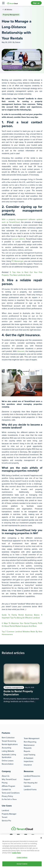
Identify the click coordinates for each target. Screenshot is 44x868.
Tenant (5, 817)
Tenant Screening (9, 741)
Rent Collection (8, 738)
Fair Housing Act (31, 783)
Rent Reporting (30, 742)
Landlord (5, 810)
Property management (11, 15)
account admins (18, 239)
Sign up (36, 3)
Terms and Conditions (11, 793)
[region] (22, 851)
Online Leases (8, 761)
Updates (27, 786)
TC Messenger (17, 261)
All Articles (8, 10)
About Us (6, 776)
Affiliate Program (8, 786)
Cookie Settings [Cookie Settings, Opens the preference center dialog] (22, 857)
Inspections (29, 761)
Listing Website (8, 751)
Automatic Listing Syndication (9, 756)
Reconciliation (8, 764)
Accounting (6, 748)
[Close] (41, 838)
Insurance (28, 765)
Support (27, 779)
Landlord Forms (30, 790)
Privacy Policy (7, 796)
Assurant (21, 351)
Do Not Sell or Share (9, 799)
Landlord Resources (32, 776)
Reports (27, 751)
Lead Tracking (30, 755)
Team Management (32, 738)
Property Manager (9, 814)
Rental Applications (10, 744)
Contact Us (6, 790)
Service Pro (6, 821)
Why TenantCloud (9, 779)
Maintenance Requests (29, 747)
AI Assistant (29, 758)
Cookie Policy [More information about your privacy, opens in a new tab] (16, 853)
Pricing (5, 783)
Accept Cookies (22, 864)
